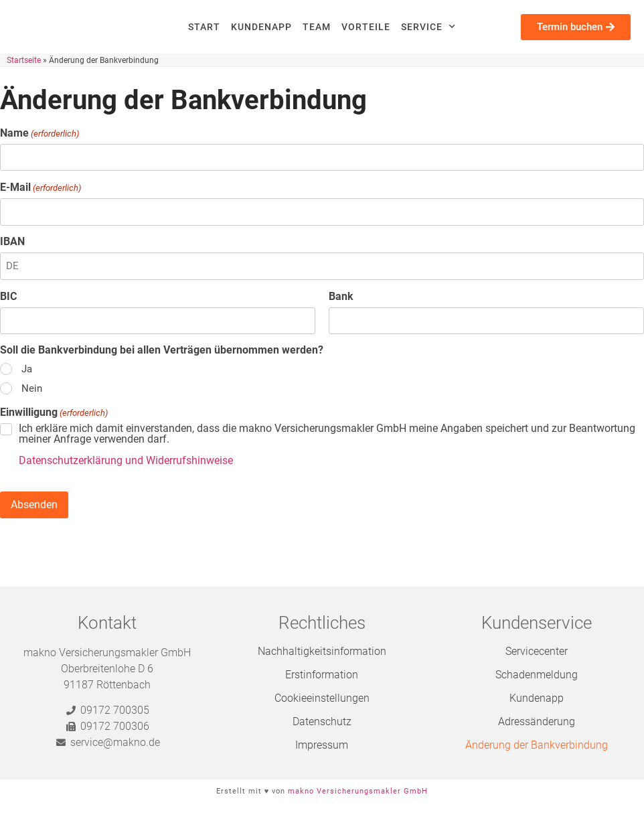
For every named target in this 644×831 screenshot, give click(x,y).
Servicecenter (537, 651)
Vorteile (366, 27)
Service (428, 27)
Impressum (322, 745)
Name (39, 133)
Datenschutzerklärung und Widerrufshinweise (126, 460)
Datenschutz (322, 722)
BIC (8, 297)
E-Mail (41, 187)
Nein (32, 389)
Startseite (24, 60)
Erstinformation (322, 675)
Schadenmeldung (537, 675)
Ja (27, 369)
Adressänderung (537, 722)
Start (204, 27)
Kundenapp (261, 27)
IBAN (12, 242)
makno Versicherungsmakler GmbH (358, 791)
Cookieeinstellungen (322, 698)
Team (317, 27)
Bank (341, 297)
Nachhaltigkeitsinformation (322, 651)
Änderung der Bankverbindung (537, 745)
